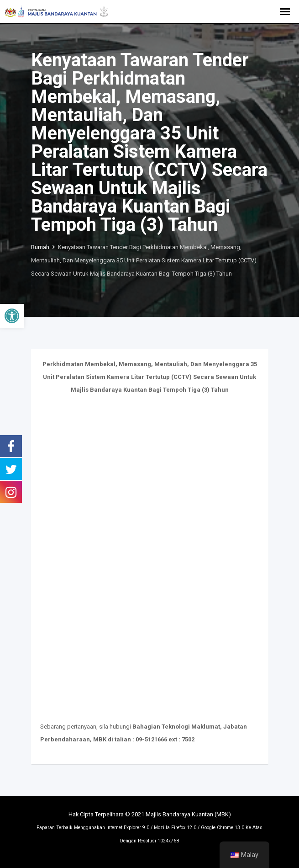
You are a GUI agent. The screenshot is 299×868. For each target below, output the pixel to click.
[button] (12, 316)
